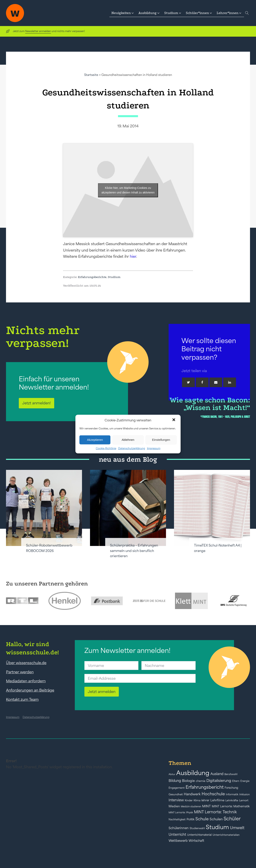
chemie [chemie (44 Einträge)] (201, 781)
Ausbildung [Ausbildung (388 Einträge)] (193, 773)
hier (133, 256)
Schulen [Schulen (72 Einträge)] (216, 819)
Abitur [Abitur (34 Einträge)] (172, 774)
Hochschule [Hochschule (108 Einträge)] (213, 794)
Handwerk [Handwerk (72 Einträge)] (192, 794)
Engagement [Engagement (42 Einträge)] (177, 788)
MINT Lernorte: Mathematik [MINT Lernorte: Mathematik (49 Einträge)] (231, 806)
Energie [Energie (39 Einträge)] (245, 781)
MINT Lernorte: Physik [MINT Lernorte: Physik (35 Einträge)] (181, 812)
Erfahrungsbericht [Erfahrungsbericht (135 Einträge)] (205, 787)
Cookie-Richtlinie (106, 448)
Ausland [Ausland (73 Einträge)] (217, 774)
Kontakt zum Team (22, 699)
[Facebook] (202, 382)
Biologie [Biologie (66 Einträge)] (188, 781)
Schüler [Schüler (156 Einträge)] (232, 819)
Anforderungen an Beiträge (30, 690)
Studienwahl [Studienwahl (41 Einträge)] (197, 828)
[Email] (216, 382)
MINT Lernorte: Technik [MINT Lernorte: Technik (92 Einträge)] (215, 812)
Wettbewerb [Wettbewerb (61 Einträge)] (178, 841)
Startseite (91, 75)
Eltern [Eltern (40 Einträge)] (236, 781)
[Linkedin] (230, 382)
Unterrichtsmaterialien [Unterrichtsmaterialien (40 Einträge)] (226, 835)
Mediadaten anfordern (26, 681)
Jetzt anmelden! (36, 403)
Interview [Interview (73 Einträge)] (176, 800)
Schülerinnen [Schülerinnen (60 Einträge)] (179, 828)
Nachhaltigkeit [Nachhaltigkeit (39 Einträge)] (177, 820)
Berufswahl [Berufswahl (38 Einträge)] (231, 774)
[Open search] (247, 13)
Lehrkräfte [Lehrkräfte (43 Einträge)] (232, 800)
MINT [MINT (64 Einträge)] (206, 806)
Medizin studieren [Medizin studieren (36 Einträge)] (191, 806)
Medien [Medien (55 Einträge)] (174, 806)
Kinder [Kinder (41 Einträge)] (189, 800)
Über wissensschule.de (26, 663)
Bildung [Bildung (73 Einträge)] (175, 781)
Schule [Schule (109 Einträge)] (202, 819)
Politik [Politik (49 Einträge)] (190, 819)
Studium (114, 277)
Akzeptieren (95, 440)
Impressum (154, 448)
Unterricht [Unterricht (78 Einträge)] (177, 834)
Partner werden (20, 672)
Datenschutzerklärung (132, 448)
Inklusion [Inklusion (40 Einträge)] (245, 794)
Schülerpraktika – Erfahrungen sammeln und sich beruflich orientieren (134, 551)
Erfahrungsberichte (92, 277)
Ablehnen (128, 440)
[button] (174, 420)
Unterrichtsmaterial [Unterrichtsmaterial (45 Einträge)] (199, 835)
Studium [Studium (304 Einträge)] (217, 827)
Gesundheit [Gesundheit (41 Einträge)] (176, 794)
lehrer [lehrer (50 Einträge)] (205, 800)
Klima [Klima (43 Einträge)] (197, 800)
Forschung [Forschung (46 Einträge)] (231, 788)
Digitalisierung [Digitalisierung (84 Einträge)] (219, 781)
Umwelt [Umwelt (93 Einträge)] (237, 828)
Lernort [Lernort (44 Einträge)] (244, 800)
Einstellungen (161, 440)
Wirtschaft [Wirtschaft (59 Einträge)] (196, 841)
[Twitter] (188, 382)
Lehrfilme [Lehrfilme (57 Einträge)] (217, 800)
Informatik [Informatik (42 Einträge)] (232, 794)
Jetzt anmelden (102, 692)
